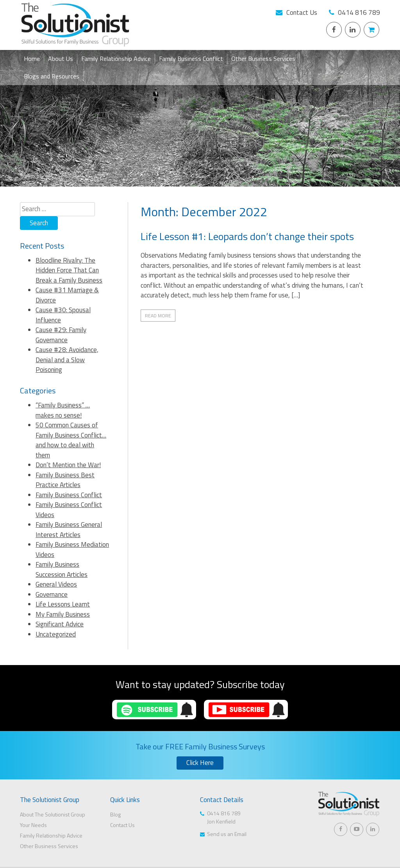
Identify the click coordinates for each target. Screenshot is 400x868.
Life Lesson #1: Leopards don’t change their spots (247, 236)
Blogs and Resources (52, 76)
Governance (52, 594)
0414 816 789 (359, 12)
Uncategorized (56, 634)
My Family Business (63, 614)
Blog (115, 814)
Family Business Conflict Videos (69, 510)
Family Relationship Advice (116, 59)
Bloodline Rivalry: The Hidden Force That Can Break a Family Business (69, 270)
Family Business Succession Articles (62, 569)
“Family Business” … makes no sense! (63, 410)
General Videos (56, 584)
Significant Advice (60, 624)
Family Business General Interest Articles (69, 530)
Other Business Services (263, 59)
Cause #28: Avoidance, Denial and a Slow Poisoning (67, 360)
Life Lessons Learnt (63, 604)
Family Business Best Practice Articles (65, 480)
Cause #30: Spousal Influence (63, 315)
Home (32, 59)
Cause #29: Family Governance (61, 335)
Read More (158, 316)
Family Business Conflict (191, 59)
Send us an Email (227, 834)
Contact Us (302, 12)
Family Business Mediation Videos (72, 550)
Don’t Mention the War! (68, 465)
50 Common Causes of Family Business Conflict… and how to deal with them (71, 440)
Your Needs (33, 825)
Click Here (200, 763)
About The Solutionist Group (53, 814)
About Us (61, 59)
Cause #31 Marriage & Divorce (67, 295)
